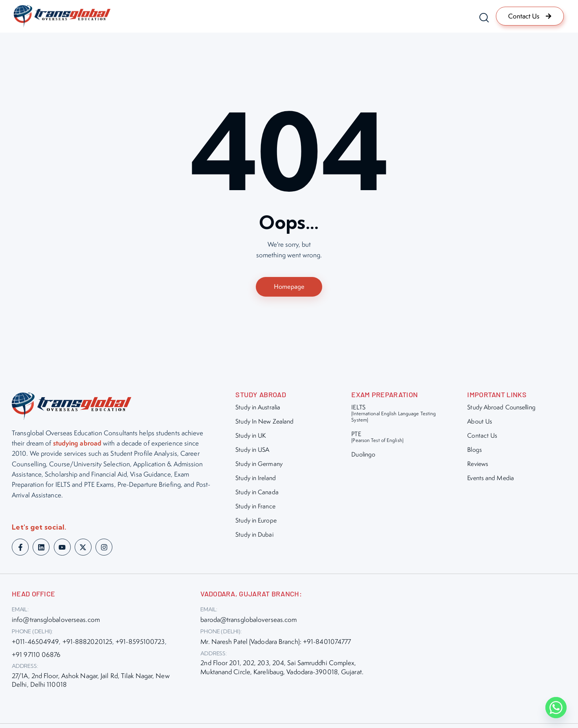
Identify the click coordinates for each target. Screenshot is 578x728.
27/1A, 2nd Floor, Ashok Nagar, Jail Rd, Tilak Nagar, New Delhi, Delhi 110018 (91, 682)
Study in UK (251, 437)
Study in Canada (257, 494)
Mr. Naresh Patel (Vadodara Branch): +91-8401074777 (276, 644)
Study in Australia (258, 409)
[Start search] (482, 18)
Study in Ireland (256, 480)
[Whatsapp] (556, 708)
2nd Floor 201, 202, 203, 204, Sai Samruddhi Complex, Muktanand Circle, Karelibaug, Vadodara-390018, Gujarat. (282, 669)
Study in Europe (256, 522)
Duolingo (363, 456)
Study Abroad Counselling (501, 409)
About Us (480, 423)
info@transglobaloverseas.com (56, 622)
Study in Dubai (254, 536)
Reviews (478, 465)
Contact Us (482, 437)
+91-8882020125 (87, 644)
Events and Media (491, 480)
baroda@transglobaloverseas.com (249, 622)
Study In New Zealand (264, 423)
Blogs (474, 451)
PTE (377, 438)
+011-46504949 (35, 644)
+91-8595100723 (140, 644)
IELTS (397, 415)
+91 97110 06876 (36, 656)
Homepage (289, 287)
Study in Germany (259, 465)
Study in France (255, 508)
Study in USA (252, 451)
